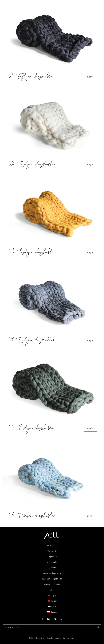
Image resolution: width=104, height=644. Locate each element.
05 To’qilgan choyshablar (32, 428)
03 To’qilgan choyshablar (32, 252)
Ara (98, 627)
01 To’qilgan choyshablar (31, 77)
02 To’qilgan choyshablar (32, 165)
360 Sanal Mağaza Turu (52, 579)
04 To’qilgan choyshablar (32, 340)
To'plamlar (52, 557)
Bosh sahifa (52, 546)
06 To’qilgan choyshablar (32, 516)
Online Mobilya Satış (52, 573)
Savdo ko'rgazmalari (52, 584)
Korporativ (52, 551)
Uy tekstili (52, 568)
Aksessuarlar (52, 562)
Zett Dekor (41, 638)
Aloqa (52, 590)
